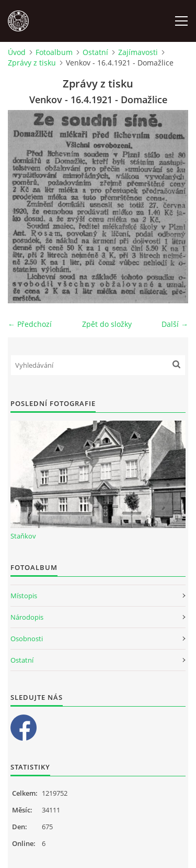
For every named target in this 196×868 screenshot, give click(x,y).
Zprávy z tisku (32, 63)
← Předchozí (30, 324)
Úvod (17, 52)
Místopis (24, 596)
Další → (175, 324)
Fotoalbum (54, 52)
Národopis (27, 617)
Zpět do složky (107, 324)
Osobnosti (27, 639)
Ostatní (95, 52)
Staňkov (23, 536)
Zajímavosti (138, 52)
